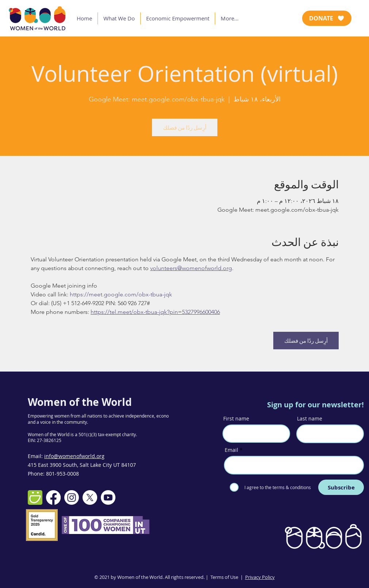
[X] (90, 497)
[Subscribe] (341, 487)
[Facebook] (53, 497)
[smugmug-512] (35, 497)
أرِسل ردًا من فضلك (185, 128)
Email (231, 450)
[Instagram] (72, 497)
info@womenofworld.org (74, 456)
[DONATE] (327, 18)
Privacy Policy (260, 577)
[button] (119, 18)
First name (236, 419)
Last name (310, 419)
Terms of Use (224, 577)
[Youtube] (108, 497)
